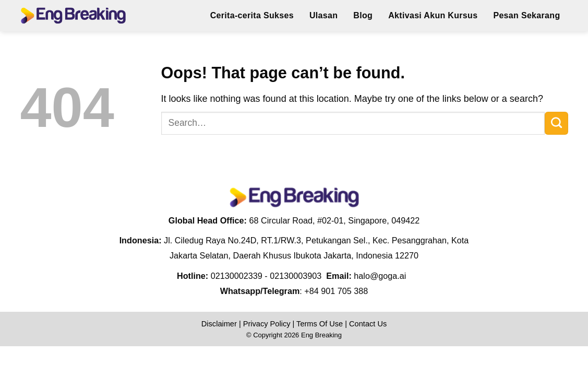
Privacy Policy (267, 324)
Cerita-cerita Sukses (252, 15)
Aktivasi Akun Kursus (433, 15)
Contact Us (368, 324)
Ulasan (323, 15)
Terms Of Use (320, 324)
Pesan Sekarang (526, 15)
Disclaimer (219, 324)
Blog (363, 15)
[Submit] (556, 123)
